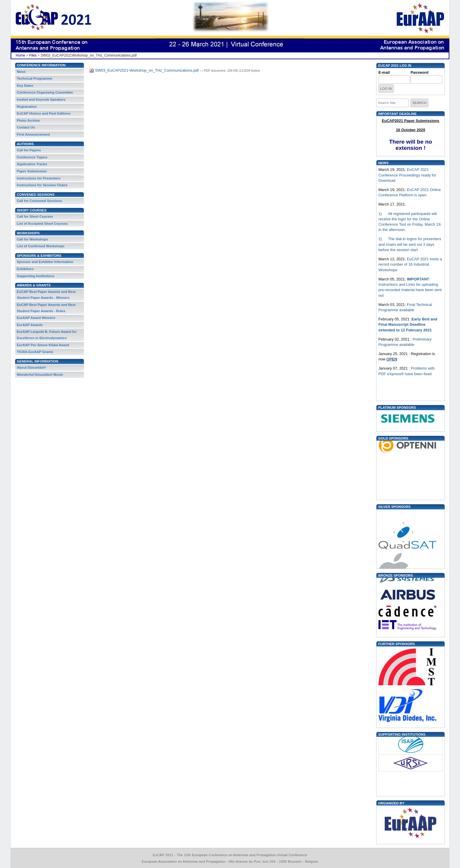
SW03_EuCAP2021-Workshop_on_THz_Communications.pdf (144, 70)
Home (20, 55)
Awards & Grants (34, 285)
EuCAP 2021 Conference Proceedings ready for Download (407, 175)
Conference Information (41, 65)
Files (33, 55)
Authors (25, 144)
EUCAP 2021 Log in (395, 65)
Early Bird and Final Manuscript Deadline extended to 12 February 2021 (408, 325)
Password (419, 72)
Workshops (28, 233)
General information (38, 361)
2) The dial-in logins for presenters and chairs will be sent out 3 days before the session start (410, 244)
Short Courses (32, 210)
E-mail (384, 72)
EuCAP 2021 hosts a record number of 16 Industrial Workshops (410, 264)
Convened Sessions (36, 195)
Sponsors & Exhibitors (39, 256)
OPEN (392, 359)
